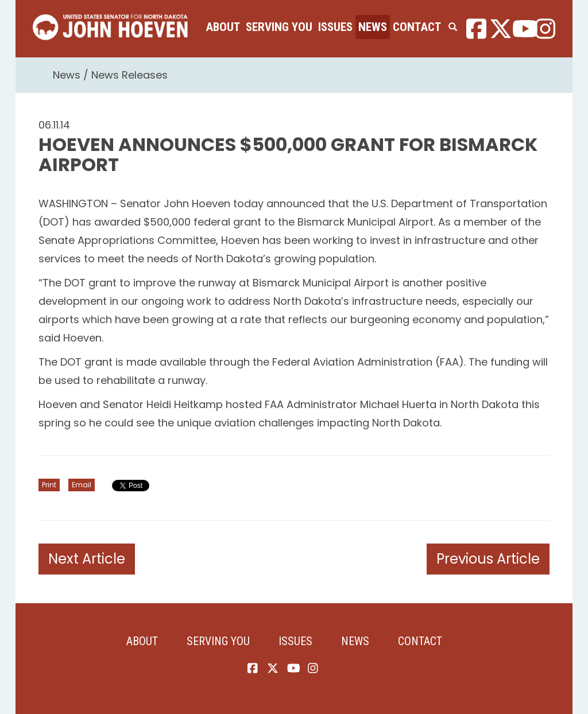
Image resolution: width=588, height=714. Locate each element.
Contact (417, 27)
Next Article (87, 559)
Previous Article (488, 559)
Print (49, 485)
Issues (335, 27)
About (223, 27)
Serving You (279, 27)
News (373, 27)
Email (82, 485)
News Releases (129, 75)
